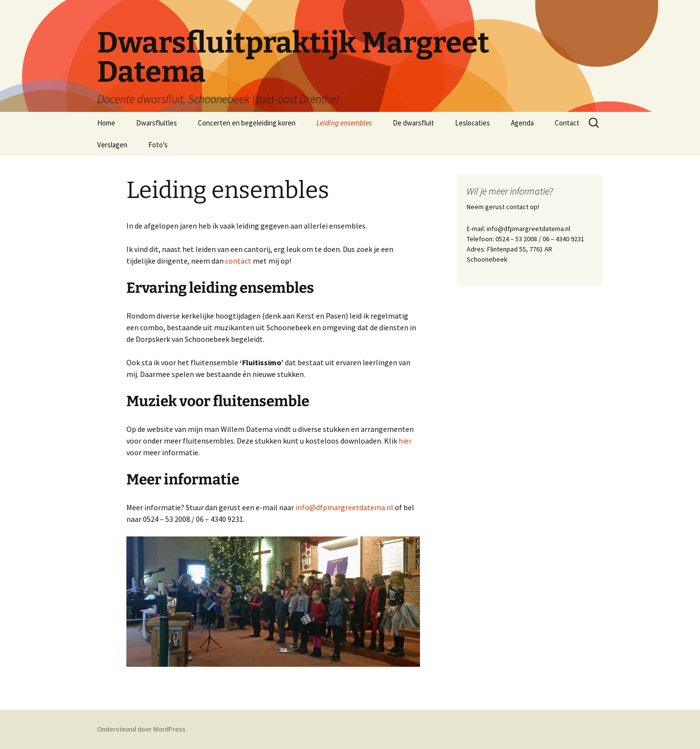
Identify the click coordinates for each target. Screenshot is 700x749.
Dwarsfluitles (157, 123)
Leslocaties (472, 123)
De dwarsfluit (413, 123)
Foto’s (158, 145)
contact (238, 261)
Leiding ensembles (344, 123)
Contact (567, 123)
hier (405, 441)
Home (106, 123)
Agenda (522, 123)
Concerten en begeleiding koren (247, 123)
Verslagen (112, 145)
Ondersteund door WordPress (141, 729)
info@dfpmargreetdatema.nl (345, 507)
